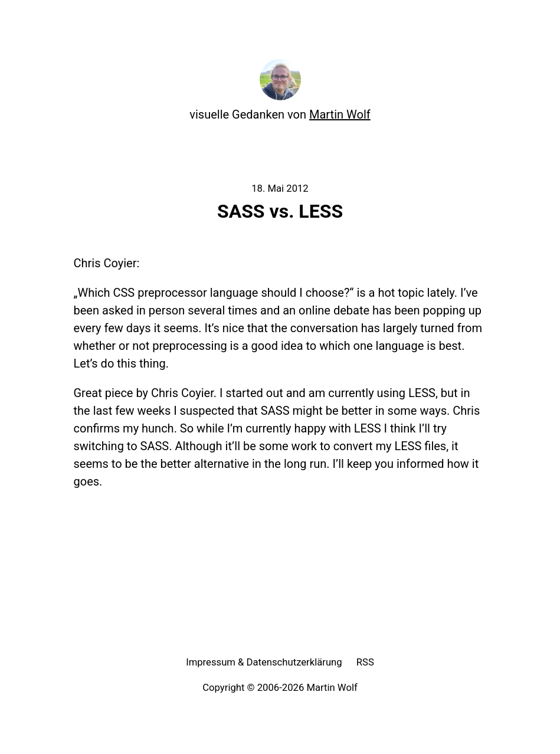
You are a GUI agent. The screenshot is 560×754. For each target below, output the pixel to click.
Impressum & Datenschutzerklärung (264, 662)
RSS (365, 662)
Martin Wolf (340, 114)
